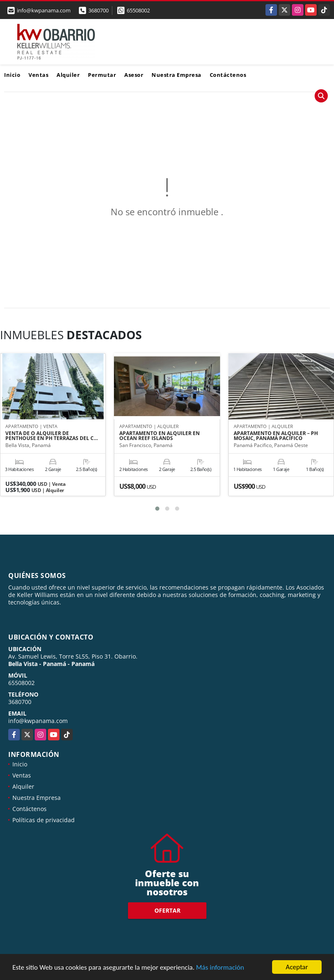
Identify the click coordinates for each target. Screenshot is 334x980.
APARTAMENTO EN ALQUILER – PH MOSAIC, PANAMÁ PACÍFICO (276, 436)
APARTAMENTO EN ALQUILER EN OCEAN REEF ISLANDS (160, 436)
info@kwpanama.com (38, 721)
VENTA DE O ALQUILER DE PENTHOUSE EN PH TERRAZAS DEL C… (52, 436)
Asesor (134, 75)
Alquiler (68, 75)
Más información (220, 968)
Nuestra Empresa (176, 75)
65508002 (138, 10)
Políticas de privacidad (44, 820)
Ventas (38, 75)
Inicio (12, 75)
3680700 (98, 10)
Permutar (102, 75)
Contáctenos (228, 75)
